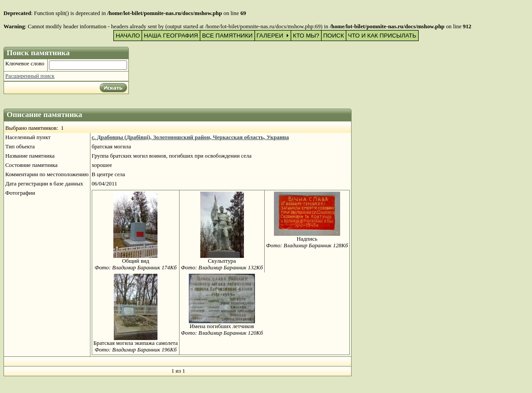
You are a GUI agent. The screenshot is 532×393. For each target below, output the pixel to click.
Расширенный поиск (30, 76)
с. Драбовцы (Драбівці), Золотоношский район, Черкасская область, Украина (190, 137)
